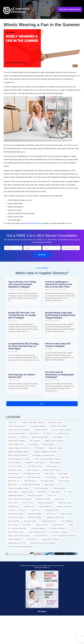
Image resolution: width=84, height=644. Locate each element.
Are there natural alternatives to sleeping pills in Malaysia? (59, 375)
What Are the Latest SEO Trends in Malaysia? (58, 345)
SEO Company (13, 320)
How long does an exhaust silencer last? (22, 376)
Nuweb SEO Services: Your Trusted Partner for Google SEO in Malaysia (22, 315)
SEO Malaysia (12, 351)
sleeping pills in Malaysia (52, 380)
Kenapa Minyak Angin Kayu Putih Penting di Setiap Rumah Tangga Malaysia (60, 315)
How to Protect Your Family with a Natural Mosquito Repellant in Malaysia (22, 284)
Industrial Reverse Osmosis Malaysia (56, 290)
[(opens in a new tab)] (18, 553)
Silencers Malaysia (14, 380)
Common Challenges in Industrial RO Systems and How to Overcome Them (58, 284)
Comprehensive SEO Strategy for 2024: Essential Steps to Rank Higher (23, 346)
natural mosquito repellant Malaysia (19, 290)
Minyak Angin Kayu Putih (52, 320)
